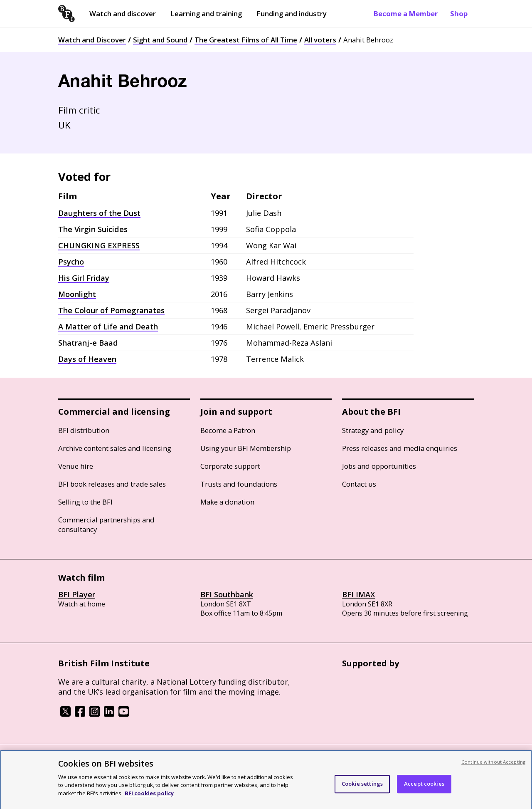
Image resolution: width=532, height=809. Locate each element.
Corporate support (230, 466)
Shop (459, 14)
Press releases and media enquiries (400, 448)
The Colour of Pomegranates (111, 310)
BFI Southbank (227, 594)
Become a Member (406, 14)
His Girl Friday (84, 278)
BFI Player (77, 594)
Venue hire (76, 466)
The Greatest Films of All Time (246, 40)
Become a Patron (228, 430)
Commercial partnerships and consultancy (106, 524)
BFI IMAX (358, 594)
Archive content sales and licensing (115, 448)
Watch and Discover (92, 40)
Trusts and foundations (239, 484)
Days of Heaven (87, 359)
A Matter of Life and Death (108, 327)
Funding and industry (292, 14)
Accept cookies (424, 793)
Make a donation (227, 502)
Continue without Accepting (493, 771)
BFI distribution (84, 430)
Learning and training (206, 14)
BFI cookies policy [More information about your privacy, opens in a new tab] (149, 802)
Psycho (71, 262)
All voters (320, 40)
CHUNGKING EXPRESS (99, 245)
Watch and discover (123, 14)
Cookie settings (362, 793)
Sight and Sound (160, 40)
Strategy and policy (373, 430)
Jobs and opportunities (379, 466)
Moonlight (77, 294)
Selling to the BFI (85, 502)
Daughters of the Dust (99, 213)
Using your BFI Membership (246, 448)
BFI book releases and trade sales (112, 484)
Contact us (359, 484)
